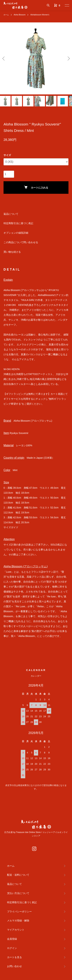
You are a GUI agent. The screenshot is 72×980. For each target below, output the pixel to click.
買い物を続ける (12, 252)
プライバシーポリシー (19, 912)
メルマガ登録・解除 (18, 921)
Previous (4, 59)
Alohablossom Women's (40, 15)
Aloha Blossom (20, 15)
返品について (11, 214)
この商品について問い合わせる (21, 242)
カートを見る (14, 957)
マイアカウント (16, 930)
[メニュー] (67, 5)
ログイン (12, 948)
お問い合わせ (14, 966)
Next (68, 59)
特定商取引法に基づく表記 (18, 223)
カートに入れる (36, 187)
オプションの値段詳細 (16, 233)
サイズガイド (11, 527)
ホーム (6, 15)
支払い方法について (18, 893)
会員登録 (12, 939)
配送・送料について (18, 875)
